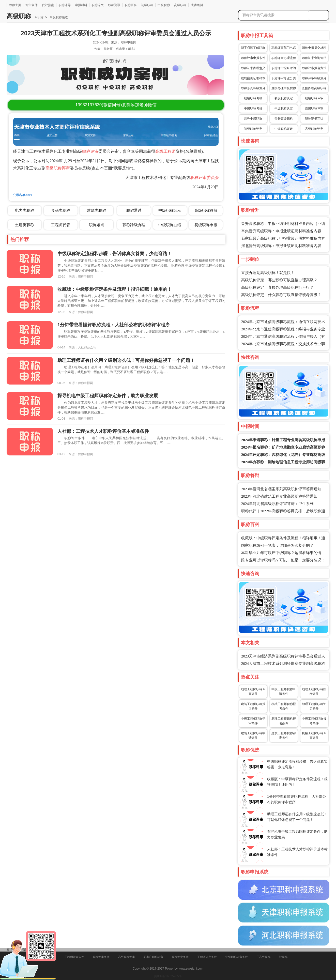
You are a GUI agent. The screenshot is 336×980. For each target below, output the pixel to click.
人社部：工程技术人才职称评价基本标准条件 (103, 431)
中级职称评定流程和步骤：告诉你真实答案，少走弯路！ (115, 254)
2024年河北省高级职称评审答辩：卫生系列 (277, 504)
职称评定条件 (180, 957)
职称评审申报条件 (253, 58)
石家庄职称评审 (153, 957)
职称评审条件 (101, 957)
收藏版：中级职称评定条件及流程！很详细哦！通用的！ (115, 289)
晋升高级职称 (284, 119)
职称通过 (134, 210)
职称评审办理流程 (284, 58)
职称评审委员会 (205, 178)
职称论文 (98, 5)
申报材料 (81, 5)
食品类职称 (61, 210)
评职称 (39, 17)
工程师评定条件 (207, 957)
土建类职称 (25, 225)
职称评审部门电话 (284, 48)
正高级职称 (263, 957)
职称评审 (90, 151)
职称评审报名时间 (284, 68)
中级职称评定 (284, 129)
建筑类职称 (96, 210)
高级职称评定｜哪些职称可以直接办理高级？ (279, 280)
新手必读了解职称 (253, 48)
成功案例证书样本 (253, 78)
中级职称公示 (170, 210)
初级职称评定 (253, 129)
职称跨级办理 (134, 225)
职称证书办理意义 (253, 68)
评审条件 (32, 5)
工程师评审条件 (74, 957)
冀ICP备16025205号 (168, 976)
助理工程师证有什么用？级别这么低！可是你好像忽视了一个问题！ (126, 360)
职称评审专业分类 (284, 78)
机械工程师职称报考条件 (284, 706)
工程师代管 (61, 225)
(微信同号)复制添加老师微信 (116, 105)
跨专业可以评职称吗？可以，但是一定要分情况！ (283, 560)
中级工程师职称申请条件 (284, 692)
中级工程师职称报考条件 (314, 721)
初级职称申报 (206, 225)
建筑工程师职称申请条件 (253, 736)
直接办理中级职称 (284, 88)
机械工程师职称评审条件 (314, 736)
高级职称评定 (314, 129)
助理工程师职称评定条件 (314, 706)
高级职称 (180, 5)
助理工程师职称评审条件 (253, 692)
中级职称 (164, 5)
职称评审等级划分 (314, 78)
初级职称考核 (253, 98)
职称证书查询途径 (314, 58)
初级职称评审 (314, 98)
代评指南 (48, 5)
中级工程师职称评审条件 (253, 721)
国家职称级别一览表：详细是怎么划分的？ (277, 545)
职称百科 (131, 5)
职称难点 (97, 225)
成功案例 (197, 5)
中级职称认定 (284, 109)
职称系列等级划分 (253, 88)
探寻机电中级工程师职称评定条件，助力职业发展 (108, 396)
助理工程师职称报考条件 (314, 692)
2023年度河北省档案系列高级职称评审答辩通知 (281, 489)
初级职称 (147, 5)
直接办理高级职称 (314, 88)
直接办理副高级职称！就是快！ (268, 273)
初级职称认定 (284, 98)
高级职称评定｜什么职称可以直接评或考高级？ (281, 295)
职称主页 (15, 5)
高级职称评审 (58, 168)
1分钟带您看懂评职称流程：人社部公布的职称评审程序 (114, 325)
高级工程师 (165, 151)
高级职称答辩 (206, 210)
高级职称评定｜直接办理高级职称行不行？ (277, 287)
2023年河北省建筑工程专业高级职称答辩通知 (279, 496)
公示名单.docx (22, 195)
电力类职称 (25, 210)
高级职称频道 (58, 17)
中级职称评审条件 (237, 957)
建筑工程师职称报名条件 (253, 706)
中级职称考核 (253, 109)
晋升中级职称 (253, 119)
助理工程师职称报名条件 (284, 721)
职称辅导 (65, 5)
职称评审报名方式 (314, 68)
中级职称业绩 (170, 225)
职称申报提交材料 (314, 48)
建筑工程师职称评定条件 (284, 736)
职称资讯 (114, 5)
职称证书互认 (314, 119)
